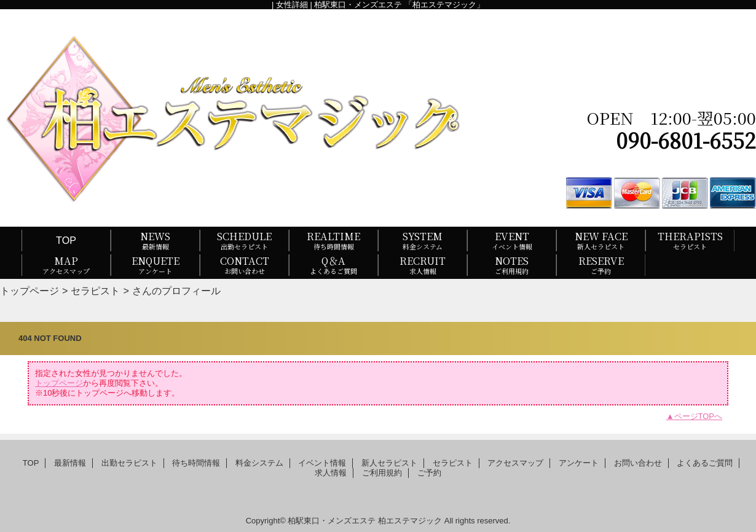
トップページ (30, 291)
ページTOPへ (699, 416)
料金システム (259, 463)
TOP (66, 240)
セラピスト (95, 291)
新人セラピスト (389, 463)
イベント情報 (322, 463)
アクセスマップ (515, 463)
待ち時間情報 (196, 463)
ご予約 (429, 473)
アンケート (579, 463)
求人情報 (331, 473)
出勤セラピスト (129, 463)
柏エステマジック (410, 521)
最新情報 (70, 463)
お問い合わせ (638, 463)
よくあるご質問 (705, 463)
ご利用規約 (382, 473)
